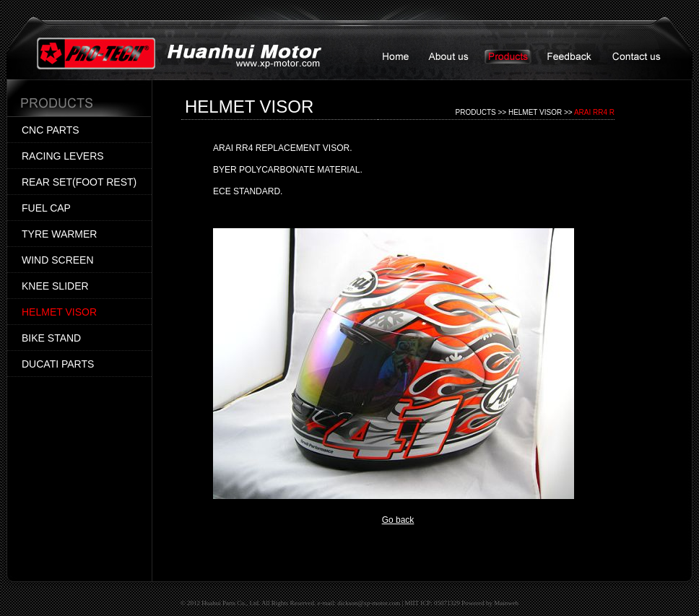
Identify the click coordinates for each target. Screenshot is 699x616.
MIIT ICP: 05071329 (433, 603)
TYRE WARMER (59, 234)
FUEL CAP (46, 208)
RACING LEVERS (63, 156)
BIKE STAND (51, 338)
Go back (398, 520)
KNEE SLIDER (55, 286)
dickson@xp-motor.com (369, 603)
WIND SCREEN (58, 260)
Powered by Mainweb (490, 603)
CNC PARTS (51, 130)
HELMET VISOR (59, 312)
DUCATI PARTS (58, 364)
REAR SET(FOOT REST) (79, 182)
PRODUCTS (476, 112)
